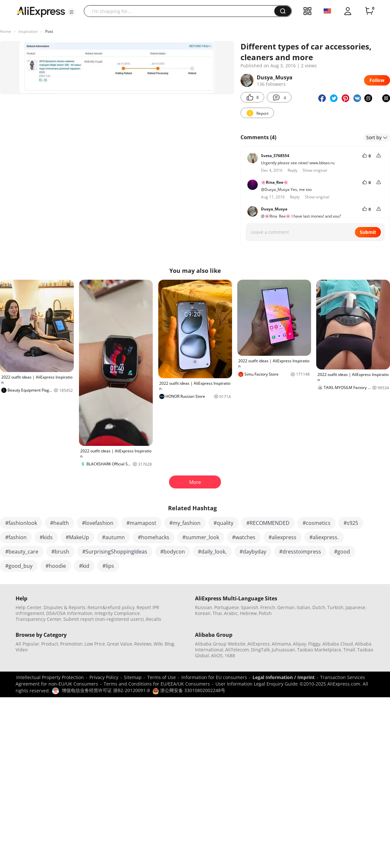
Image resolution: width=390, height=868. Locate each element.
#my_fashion (185, 523)
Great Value (120, 644)
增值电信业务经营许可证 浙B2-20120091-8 (106, 690)
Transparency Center (39, 619)
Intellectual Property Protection (50, 677)
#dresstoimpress (300, 552)
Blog (169, 644)
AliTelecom (237, 650)
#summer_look (201, 537)
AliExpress (259, 644)
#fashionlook (21, 523)
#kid (84, 566)
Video (22, 650)
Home (6, 31)
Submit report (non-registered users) (104, 619)
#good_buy (19, 566)
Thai (217, 613)
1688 (230, 655)
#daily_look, (212, 552)
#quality (223, 523)
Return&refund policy (111, 607)
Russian (204, 607)
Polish (265, 613)
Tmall (349, 650)
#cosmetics (317, 523)
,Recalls (153, 619)
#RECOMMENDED (268, 523)
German (286, 607)
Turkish (335, 607)
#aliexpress (282, 537)
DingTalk (260, 650)
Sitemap (133, 677)
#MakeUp (77, 537)
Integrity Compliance (117, 613)
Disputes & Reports (65, 607)
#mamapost (141, 523)
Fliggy (314, 644)
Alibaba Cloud (338, 644)
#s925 (351, 523)
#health (59, 523)
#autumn (113, 537)
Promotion (71, 644)
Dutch (319, 607)
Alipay (299, 644)
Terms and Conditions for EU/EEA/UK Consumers (157, 684)
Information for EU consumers (214, 677)
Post (49, 31)
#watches (244, 537)
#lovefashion (98, 523)
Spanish (250, 607)
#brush (60, 552)
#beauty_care (22, 552)
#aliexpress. (324, 537)
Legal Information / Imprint (284, 677)
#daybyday (253, 552)
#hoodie (56, 566)
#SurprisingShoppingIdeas (115, 552)
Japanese (355, 607)
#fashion (16, 537)
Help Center (29, 607)
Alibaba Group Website (220, 644)
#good (342, 552)
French (268, 607)
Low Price (95, 644)
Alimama (281, 644)
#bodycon (173, 552)
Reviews (143, 644)
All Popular (27, 644)
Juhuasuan (283, 650)
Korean (203, 613)
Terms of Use (162, 677)
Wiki (158, 644)
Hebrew (248, 613)
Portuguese (227, 607)
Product (50, 644)
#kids (46, 537)
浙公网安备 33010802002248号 (189, 690)
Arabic (231, 613)
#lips (108, 566)
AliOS (217, 655)
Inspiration (28, 31)
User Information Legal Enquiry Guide (257, 684)
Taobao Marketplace (319, 650)
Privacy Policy (104, 677)
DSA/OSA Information (69, 613)
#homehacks (154, 537)
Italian (304, 607)
